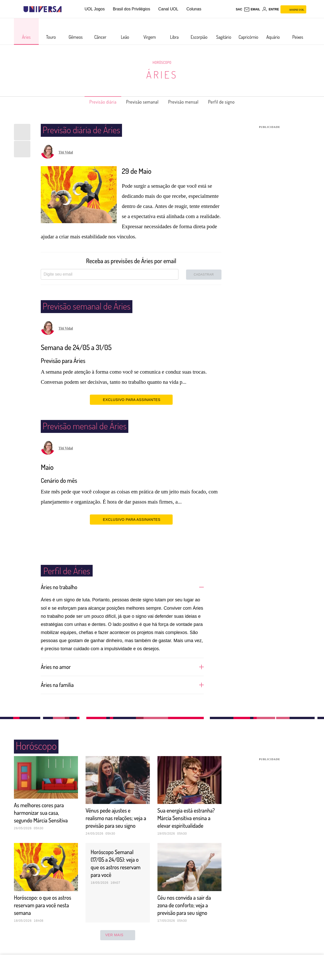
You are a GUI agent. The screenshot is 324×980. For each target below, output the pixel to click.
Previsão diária (95, 102)
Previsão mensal (187, 102)
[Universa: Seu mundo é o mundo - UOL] (43, 9)
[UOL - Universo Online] (66, 9)
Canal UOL (168, 9)
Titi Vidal (66, 152)
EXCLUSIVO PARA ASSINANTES (131, 399)
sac (239, 9)
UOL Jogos (95, 9)
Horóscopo (162, 62)
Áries (162, 74)
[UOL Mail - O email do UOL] (252, 9)
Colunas (194, 9)
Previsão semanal (140, 102)
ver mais (118, 943)
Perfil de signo (230, 102)
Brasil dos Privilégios (132, 9)
